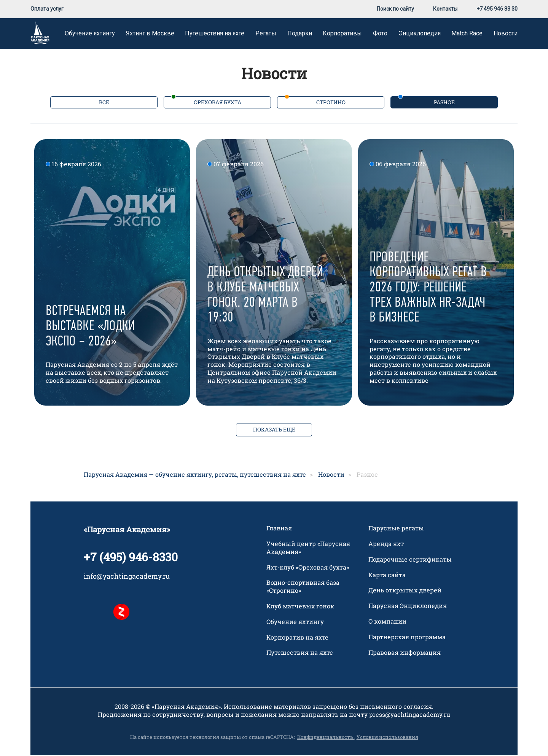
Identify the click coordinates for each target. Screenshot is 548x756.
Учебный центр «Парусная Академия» (308, 548)
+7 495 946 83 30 (497, 10)
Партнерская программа (407, 638)
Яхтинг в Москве (150, 34)
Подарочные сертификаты (410, 560)
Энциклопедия (420, 34)
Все (104, 103)
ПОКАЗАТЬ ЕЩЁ (274, 430)
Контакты (445, 10)
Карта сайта (387, 576)
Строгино (331, 103)
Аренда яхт (386, 544)
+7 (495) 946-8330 (131, 558)
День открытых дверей (405, 591)
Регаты (266, 34)
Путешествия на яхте (215, 34)
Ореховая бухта (217, 103)
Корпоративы (342, 34)
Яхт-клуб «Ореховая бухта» (308, 568)
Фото (380, 34)
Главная (279, 529)
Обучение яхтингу (90, 34)
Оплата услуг (47, 10)
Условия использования (387, 738)
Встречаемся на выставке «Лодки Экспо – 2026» (90, 327)
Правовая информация (405, 653)
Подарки (300, 34)
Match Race (467, 34)
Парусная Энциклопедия (408, 606)
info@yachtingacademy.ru (127, 577)
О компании (387, 622)
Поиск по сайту (395, 10)
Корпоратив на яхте (297, 638)
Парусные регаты (396, 529)
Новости (506, 34)
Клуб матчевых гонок (300, 607)
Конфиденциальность (326, 738)
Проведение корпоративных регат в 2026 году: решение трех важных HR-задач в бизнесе (428, 288)
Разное (444, 103)
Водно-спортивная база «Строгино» (303, 587)
